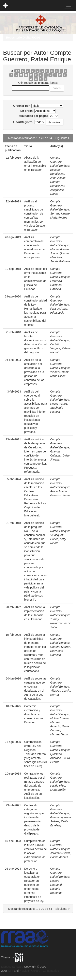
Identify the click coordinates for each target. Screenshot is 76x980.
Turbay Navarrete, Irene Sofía (60, 623)
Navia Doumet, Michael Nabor (60, 730)
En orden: (27, 111)
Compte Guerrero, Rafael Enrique (60, 162)
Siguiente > (63, 138)
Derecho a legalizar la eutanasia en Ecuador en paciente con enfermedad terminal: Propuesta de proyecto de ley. (34, 885)
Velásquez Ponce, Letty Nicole (58, 539)
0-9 (17, 71)
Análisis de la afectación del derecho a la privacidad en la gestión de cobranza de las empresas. (34, 372)
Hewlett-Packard (30, 971)
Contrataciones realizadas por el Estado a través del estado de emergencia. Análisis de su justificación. (35, 786)
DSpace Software (12, 967)
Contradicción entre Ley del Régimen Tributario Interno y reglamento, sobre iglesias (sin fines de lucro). (35, 754)
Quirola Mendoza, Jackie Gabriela (60, 257)
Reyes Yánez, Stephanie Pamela (59, 408)
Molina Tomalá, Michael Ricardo (60, 722)
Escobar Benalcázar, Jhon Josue (58, 174)
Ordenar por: (22, 106)
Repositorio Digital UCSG (23, 38)
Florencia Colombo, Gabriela (56, 285)
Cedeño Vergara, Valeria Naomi (60, 348)
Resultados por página (33, 116)
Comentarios (51, 971)
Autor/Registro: (23, 122)
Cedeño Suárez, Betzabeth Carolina (60, 651)
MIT (11, 971)
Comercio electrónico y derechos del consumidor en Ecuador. (33, 714)
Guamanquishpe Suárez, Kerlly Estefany (61, 821)
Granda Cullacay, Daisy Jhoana (60, 455)
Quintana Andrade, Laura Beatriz (60, 758)
